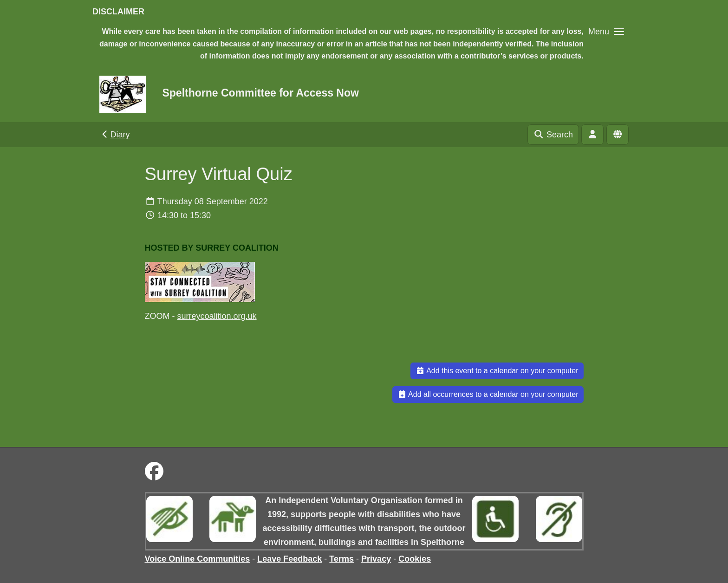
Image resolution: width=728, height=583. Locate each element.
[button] (606, 31)
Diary (115, 135)
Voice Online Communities (198, 559)
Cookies (415, 559)
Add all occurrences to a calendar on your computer (488, 394)
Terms (341, 559)
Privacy (376, 559)
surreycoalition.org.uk (217, 316)
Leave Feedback (289, 559)
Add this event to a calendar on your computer (497, 371)
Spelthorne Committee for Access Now (260, 93)
